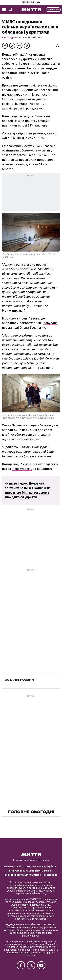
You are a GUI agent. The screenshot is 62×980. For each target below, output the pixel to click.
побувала (51, 323)
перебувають (22, 469)
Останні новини (19, 680)
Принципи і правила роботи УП (23, 875)
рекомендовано (45, 133)
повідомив (21, 85)
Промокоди (51, 875)
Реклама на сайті (13, 867)
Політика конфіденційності (42, 867)
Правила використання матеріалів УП (31, 871)
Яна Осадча (9, 38)
